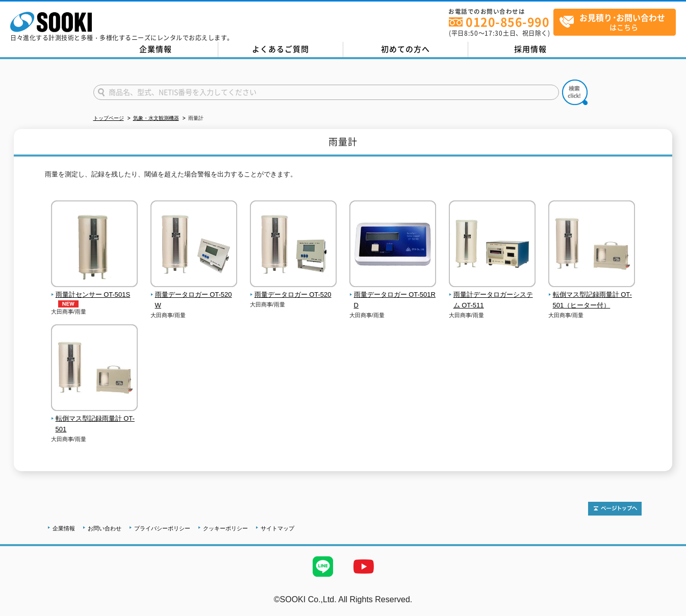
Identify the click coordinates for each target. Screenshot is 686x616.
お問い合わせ (105, 528)
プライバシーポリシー (162, 528)
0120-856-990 (507, 22)
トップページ (109, 118)
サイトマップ (277, 528)
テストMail (666, 610)
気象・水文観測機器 (156, 118)
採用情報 (530, 49)
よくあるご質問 (281, 49)
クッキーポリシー (225, 528)
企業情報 (156, 49)
